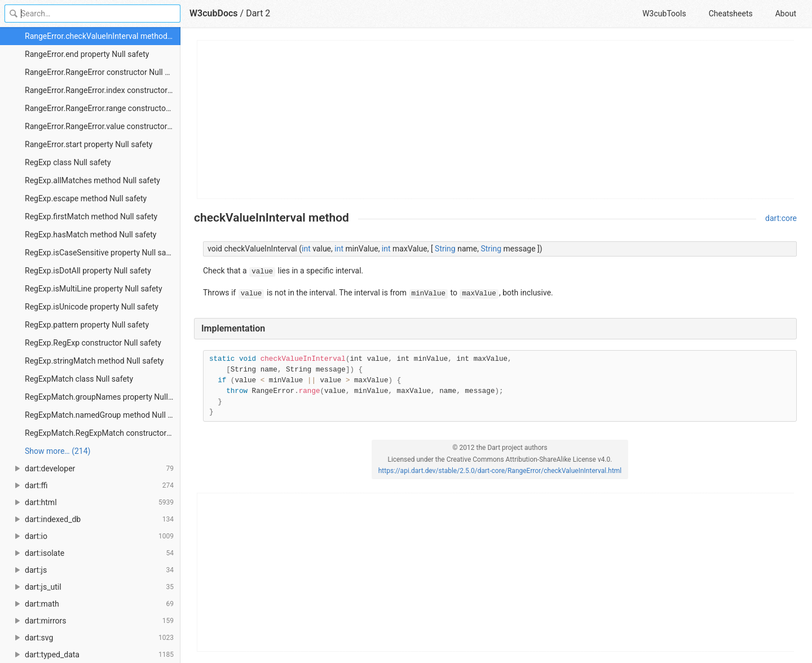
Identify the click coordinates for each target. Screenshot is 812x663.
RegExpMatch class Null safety (79, 379)
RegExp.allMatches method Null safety (92, 180)
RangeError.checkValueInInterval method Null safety (103, 36)
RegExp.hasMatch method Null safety (91, 235)
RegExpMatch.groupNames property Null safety (103, 397)
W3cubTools (664, 14)
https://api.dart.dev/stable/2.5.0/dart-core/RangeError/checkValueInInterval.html (500, 471)
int (306, 249)
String (445, 249)
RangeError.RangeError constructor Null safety (103, 72)
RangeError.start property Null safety (89, 144)
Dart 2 (258, 13)
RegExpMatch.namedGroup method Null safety (103, 415)
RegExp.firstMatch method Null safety (91, 216)
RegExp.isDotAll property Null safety (88, 271)
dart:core (781, 218)
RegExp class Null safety (68, 162)
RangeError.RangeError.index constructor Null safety (103, 90)
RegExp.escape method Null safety (86, 198)
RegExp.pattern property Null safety (87, 325)
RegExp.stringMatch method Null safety (94, 361)
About (786, 14)
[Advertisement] (496, 120)
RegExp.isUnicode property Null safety (92, 307)
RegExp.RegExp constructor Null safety (93, 343)
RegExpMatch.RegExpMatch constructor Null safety (103, 433)
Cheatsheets (731, 14)
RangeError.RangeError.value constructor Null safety (103, 126)
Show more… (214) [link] (58, 451)
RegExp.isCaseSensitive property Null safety (102, 253)
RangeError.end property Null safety (87, 54)
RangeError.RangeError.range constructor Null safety (103, 108)
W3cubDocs (214, 13)
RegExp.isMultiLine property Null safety (94, 289)
